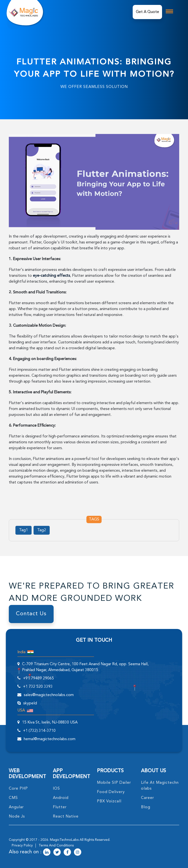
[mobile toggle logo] (169, 11)
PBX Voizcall (109, 801)
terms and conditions (56, 845)
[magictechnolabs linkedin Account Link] (47, 853)
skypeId (30, 703)
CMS (13, 798)
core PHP (18, 789)
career (147, 798)
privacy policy (22, 845)
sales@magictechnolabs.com (49, 695)
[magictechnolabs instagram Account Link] (78, 853)
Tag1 (23, 530)
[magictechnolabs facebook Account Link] (67, 853)
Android (61, 798)
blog (146, 807)
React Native (66, 817)
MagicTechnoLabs (64, 840)
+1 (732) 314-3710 (39, 731)
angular (16, 807)
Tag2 (42, 530)
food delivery (111, 792)
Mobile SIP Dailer (114, 783)
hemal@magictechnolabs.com (50, 739)
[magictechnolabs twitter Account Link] (57, 853)
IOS (56, 789)
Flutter (60, 807)
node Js (17, 817)
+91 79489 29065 (38, 678)
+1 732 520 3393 (38, 687)
